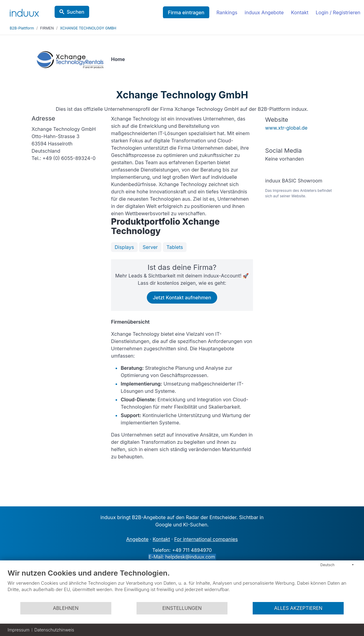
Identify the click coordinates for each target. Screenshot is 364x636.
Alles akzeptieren (298, 608)
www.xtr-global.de (286, 128)
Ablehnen (66, 608)
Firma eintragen (186, 12)
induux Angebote (264, 12)
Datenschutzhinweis (54, 630)
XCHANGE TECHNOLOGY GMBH (88, 28)
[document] (182, 585)
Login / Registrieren (338, 12)
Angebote (137, 539)
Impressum (19, 630)
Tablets (175, 247)
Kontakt (300, 12)
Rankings (227, 12)
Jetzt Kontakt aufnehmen (182, 298)
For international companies (206, 539)
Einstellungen (182, 608)
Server (150, 247)
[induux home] (24, 12)
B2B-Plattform (22, 28)
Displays (124, 247)
